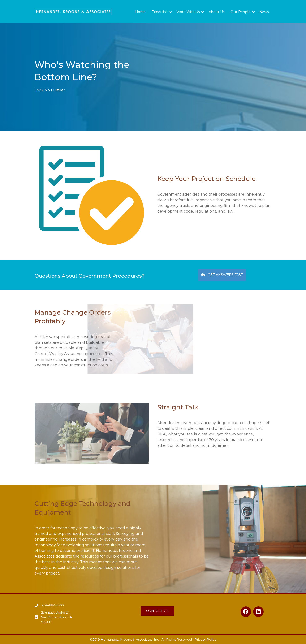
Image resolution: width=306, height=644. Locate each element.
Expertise (160, 12)
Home (140, 12)
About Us (217, 12)
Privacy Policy (205, 639)
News (264, 12)
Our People (240, 12)
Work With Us (188, 12)
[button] (222, 275)
